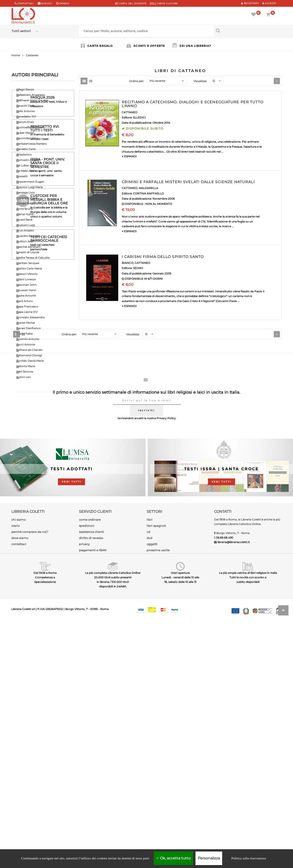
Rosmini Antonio (28, 339)
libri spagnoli (156, 771)
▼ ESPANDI (129, 156)
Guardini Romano (28, 236)
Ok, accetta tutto (173, 858)
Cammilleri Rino (27, 138)
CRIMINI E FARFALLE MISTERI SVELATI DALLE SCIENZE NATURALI (188, 182)
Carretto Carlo (26, 149)
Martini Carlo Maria (29, 268)
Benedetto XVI (26, 117)
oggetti (152, 789)
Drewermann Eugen (30, 182)
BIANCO (127, 263)
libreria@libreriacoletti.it (234, 787)
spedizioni (87, 771)
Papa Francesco (27, 306)
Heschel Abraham (29, 247)
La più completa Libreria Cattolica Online (113, 818)
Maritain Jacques (28, 263)
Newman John (26, 285)
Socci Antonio (26, 344)
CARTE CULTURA (164, 4)
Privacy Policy (166, 664)
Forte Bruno (25, 209)
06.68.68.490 (225, 783)
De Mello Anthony (29, 171)
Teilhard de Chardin (29, 350)
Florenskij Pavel (27, 198)
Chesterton (24, 155)
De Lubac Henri (27, 165)
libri (150, 765)
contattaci (19, 789)
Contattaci (26, 4)
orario (64, 4)
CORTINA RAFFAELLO (148, 193)
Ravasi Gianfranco (29, 328)
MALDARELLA (148, 188)
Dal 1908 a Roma (45, 818)
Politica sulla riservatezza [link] (249, 858)
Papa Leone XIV (27, 312)
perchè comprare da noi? (30, 777)
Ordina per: (137, 81)
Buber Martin (25, 133)
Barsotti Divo (25, 106)
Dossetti (22, 176)
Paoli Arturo (25, 301)
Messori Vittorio (27, 274)
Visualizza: (200, 81)
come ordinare (90, 765)
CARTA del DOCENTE (131, 4)
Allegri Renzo (25, 89)
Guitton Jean (25, 241)
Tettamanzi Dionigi (29, 355)
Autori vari (23, 377)
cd (148, 777)
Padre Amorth (26, 296)
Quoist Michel (26, 323)
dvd (149, 783)
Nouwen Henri (26, 290)
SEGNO (138, 268)
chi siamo (18, 765)
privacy (84, 789)
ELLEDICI (139, 117)
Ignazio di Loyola (28, 252)
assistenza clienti (92, 777)
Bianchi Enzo (25, 122)
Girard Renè (24, 220)
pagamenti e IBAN (93, 795)
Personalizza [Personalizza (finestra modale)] (209, 858)
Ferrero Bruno (26, 203)
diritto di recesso (91, 783)
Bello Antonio (26, 111)
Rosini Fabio (25, 334)
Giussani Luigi (26, 225)
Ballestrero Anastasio (31, 95)
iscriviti (146, 656)
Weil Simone (25, 372)
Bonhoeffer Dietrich (30, 127)
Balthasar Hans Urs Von (32, 100)
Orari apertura (180, 818)
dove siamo (20, 783)
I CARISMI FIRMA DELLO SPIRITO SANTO (163, 257)
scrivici (47, 4)
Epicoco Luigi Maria (30, 187)
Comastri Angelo (28, 160)
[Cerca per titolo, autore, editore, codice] (248, 31)
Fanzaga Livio (26, 193)
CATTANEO (130, 112)
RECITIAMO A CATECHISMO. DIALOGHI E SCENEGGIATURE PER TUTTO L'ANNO (193, 104)
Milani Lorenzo (26, 279)
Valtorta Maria (26, 366)
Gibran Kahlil (25, 214)
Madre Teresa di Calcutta (33, 258)
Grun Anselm (25, 231)
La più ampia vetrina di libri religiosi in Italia (248, 818)
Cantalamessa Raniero (32, 144)
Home (16, 55)
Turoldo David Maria (30, 361)
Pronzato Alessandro (31, 317)
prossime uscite (158, 795)
